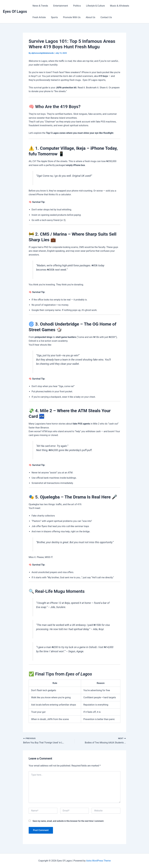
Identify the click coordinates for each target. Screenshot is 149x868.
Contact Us (104, 17)
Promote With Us (70, 17)
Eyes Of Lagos (15, 11)
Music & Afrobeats (117, 6)
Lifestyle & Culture (93, 6)
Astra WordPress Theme (98, 861)
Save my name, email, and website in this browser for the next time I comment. (68, 821)
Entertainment (60, 6)
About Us (88, 17)
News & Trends (40, 6)
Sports (53, 17)
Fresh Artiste (39, 17)
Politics (76, 6)
